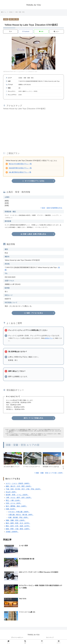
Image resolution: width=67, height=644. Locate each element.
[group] (13, 462)
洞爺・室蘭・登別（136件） (16, 521)
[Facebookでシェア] (26, 32)
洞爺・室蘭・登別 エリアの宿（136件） (50, 474)
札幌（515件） (11, 510)
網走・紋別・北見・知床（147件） (18, 527)
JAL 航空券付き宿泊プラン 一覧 (20, 172)
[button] (57, 32)
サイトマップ (50, 638)
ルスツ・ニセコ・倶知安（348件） (18, 484)
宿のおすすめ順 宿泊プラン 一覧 (20, 164)
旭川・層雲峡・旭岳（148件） (16, 507)
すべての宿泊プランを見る (34, 181)
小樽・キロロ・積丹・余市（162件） (19, 498)
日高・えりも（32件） (14, 504)
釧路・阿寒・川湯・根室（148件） (18, 530)
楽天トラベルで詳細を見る (33, 419)
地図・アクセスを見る (33, 313)
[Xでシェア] (10, 32)
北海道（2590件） (12, 532)
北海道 (6, 19)
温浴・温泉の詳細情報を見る (52, 208)
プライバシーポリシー (17, 638)
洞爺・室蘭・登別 (14, 19)
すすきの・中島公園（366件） (19, 513)
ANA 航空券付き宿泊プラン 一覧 (20, 168)
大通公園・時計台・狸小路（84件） (21, 515)
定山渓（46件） (11, 493)
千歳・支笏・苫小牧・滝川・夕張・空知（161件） (24, 490)
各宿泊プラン (49, 339)
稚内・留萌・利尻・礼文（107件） (18, 524)
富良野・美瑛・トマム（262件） (17, 495)
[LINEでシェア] (41, 32)
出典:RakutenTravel (8, 72)
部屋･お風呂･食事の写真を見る (33, 234)
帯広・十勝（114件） (13, 501)
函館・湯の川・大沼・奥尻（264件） (19, 487)
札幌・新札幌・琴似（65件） (19, 518)
